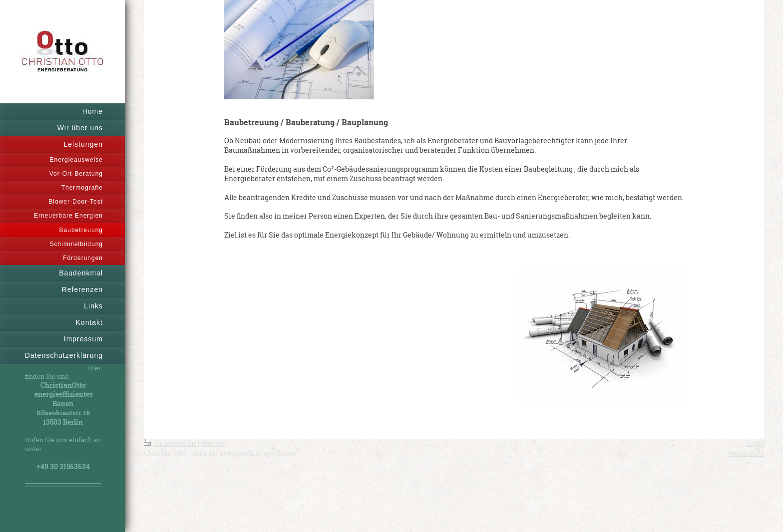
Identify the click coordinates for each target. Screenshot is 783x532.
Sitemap (214, 443)
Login (756, 443)
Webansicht (746, 453)
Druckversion (171, 443)
